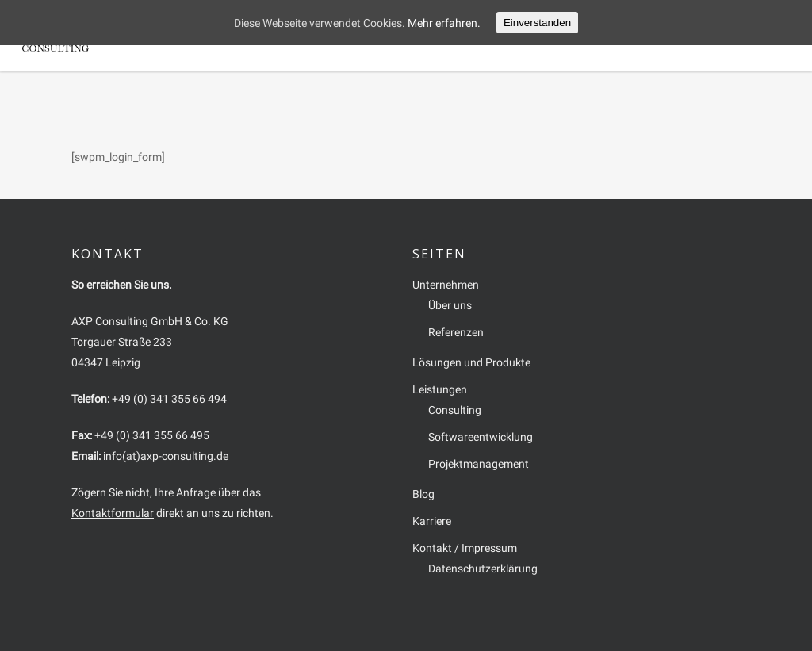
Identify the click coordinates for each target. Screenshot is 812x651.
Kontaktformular (113, 513)
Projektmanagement (479, 464)
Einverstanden (537, 23)
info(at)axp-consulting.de (166, 456)
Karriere (640, 35)
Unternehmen (322, 35)
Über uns (450, 305)
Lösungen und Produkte (432, 35)
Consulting (455, 410)
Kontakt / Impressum (729, 35)
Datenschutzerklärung (483, 569)
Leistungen (536, 35)
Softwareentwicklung (481, 437)
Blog (592, 35)
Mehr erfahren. (444, 23)
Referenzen (456, 332)
